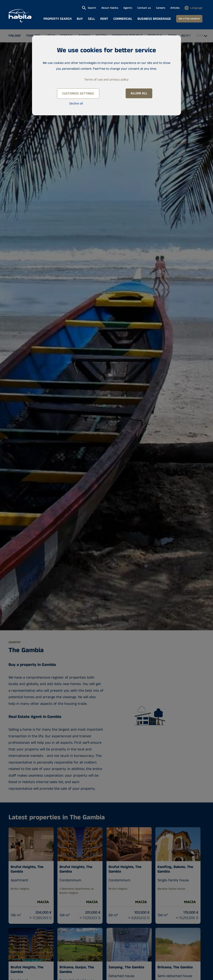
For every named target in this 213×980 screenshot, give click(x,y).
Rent (104, 19)
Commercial (123, 19)
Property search (58, 19)
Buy (80, 19)
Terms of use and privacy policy (106, 80)
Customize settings (78, 94)
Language (196, 8)
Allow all (139, 93)
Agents (128, 8)
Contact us (144, 8)
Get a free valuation (189, 19)
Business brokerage (154, 19)
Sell (92, 19)
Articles (175, 8)
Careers (161, 8)
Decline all (76, 104)
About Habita (110, 8)
